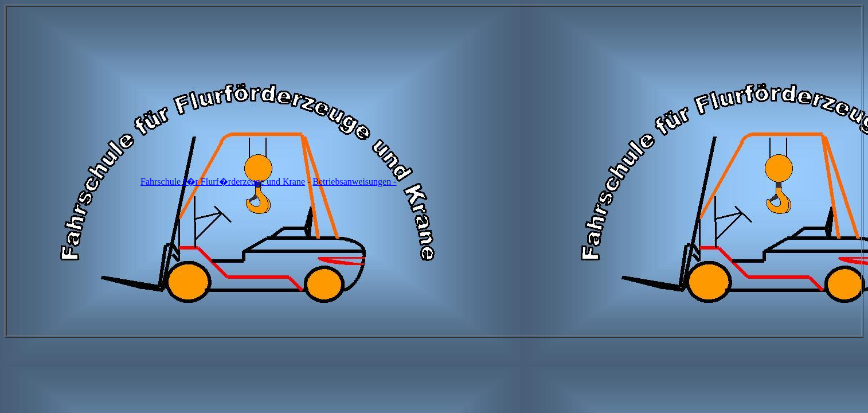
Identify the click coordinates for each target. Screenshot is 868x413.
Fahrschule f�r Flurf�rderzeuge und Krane (223, 182)
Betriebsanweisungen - (354, 182)
